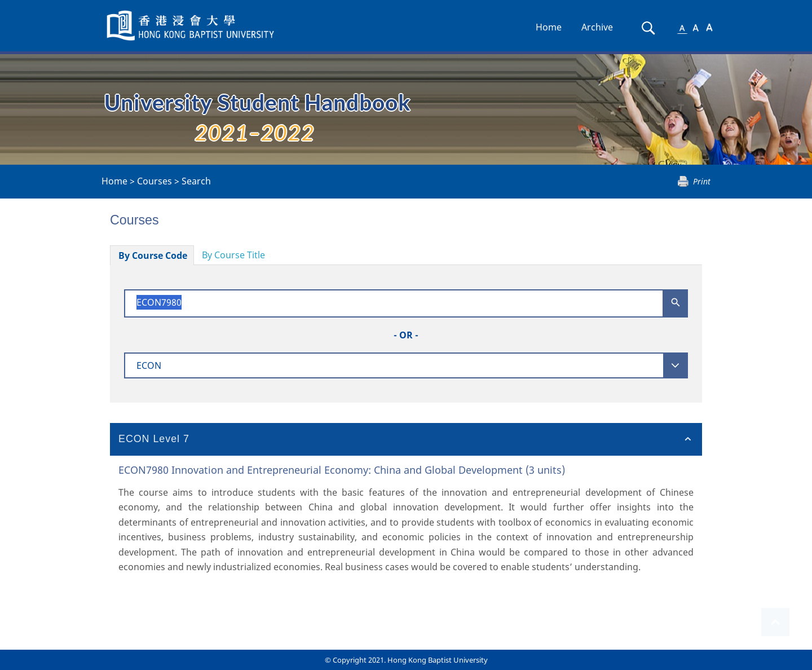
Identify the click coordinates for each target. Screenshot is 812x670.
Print (702, 181)
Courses (155, 181)
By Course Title (233, 255)
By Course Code (153, 255)
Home (549, 27)
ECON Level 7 (154, 439)
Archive (597, 27)
